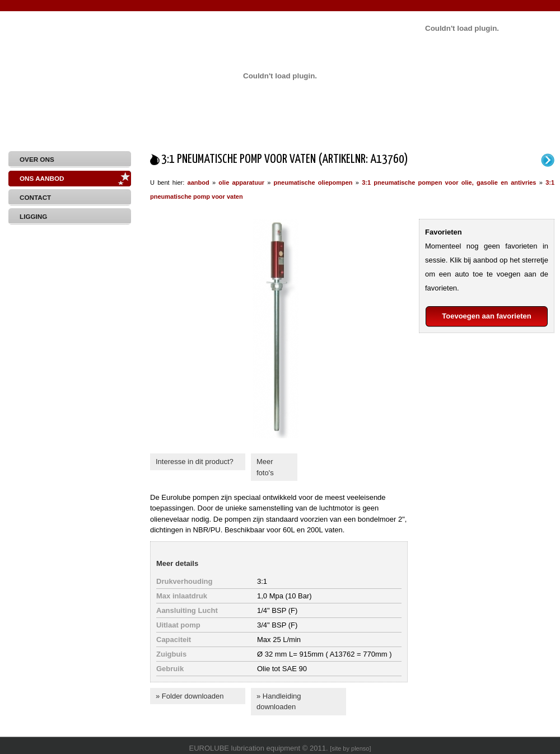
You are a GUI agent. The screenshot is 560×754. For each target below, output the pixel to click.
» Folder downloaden (190, 696)
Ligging (33, 216)
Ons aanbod (42, 178)
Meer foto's (265, 467)
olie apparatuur (241, 182)
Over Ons (37, 159)
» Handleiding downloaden (279, 702)
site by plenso (350, 748)
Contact (35, 197)
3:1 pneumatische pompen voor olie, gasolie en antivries (449, 182)
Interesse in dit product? (195, 462)
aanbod (199, 182)
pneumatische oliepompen (313, 182)
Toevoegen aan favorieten (486, 316)
